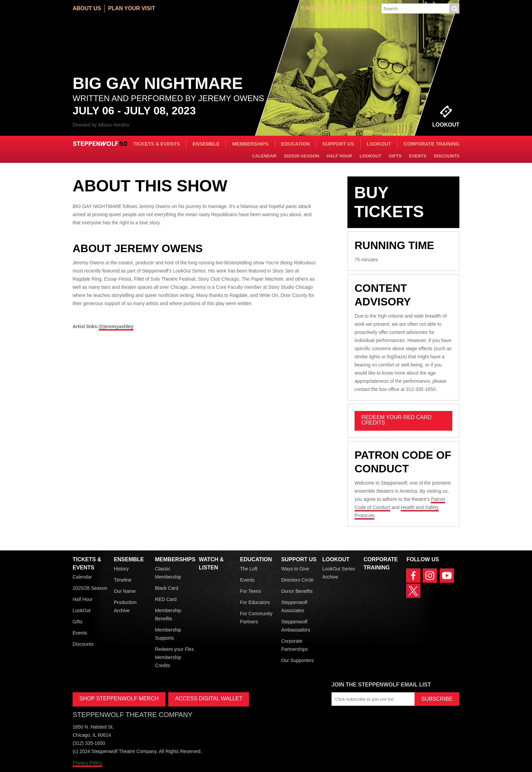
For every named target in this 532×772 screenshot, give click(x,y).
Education (296, 144)
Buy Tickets (389, 202)
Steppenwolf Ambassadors (296, 626)
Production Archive (125, 606)
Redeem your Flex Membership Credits (174, 657)
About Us (87, 8)
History (121, 569)
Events (417, 156)
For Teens (250, 591)
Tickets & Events (157, 144)
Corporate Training (432, 144)
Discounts (447, 156)
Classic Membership (168, 573)
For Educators (255, 602)
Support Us (338, 144)
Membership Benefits (168, 615)
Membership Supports (168, 634)
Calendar (316, 8)
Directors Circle (298, 580)
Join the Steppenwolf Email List (381, 685)
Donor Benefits (297, 591)
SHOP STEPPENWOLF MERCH (119, 699)
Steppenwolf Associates (294, 606)
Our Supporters (298, 660)
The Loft (249, 569)
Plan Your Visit (132, 8)
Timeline (122, 580)
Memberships (250, 144)
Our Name (125, 591)
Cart (346, 8)
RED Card (166, 599)
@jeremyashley (116, 326)
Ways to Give (295, 569)
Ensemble (206, 144)
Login (369, 8)
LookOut (379, 144)
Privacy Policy (87, 763)
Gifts (395, 156)
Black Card (167, 588)
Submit (454, 8)
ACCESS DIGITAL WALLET (209, 699)
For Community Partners (256, 618)
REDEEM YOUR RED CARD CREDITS (396, 420)
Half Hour (339, 156)
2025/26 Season (302, 156)
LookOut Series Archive (339, 573)
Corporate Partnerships (295, 645)
